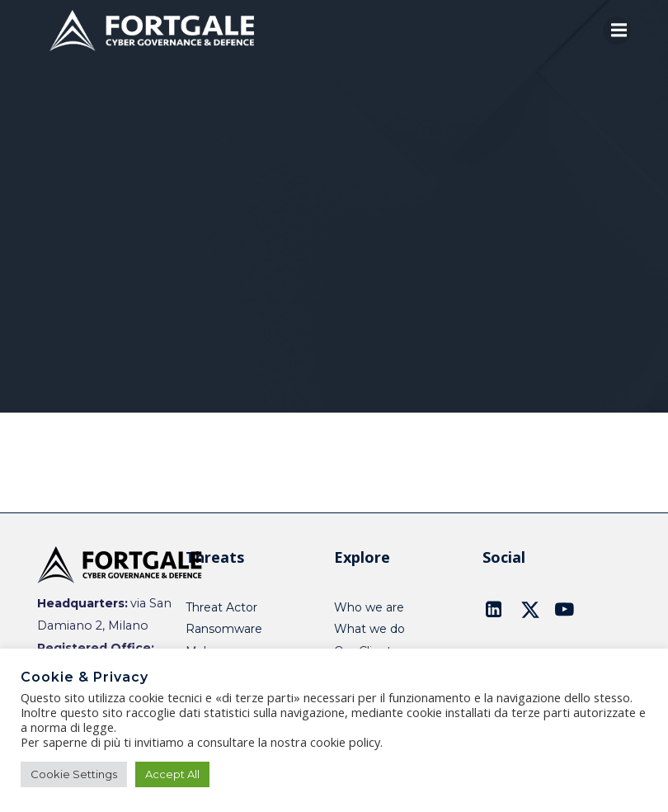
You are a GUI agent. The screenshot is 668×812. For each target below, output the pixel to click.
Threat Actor (221, 607)
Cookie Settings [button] (74, 774)
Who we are (369, 607)
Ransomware (224, 629)
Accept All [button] (172, 774)
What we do (369, 629)
